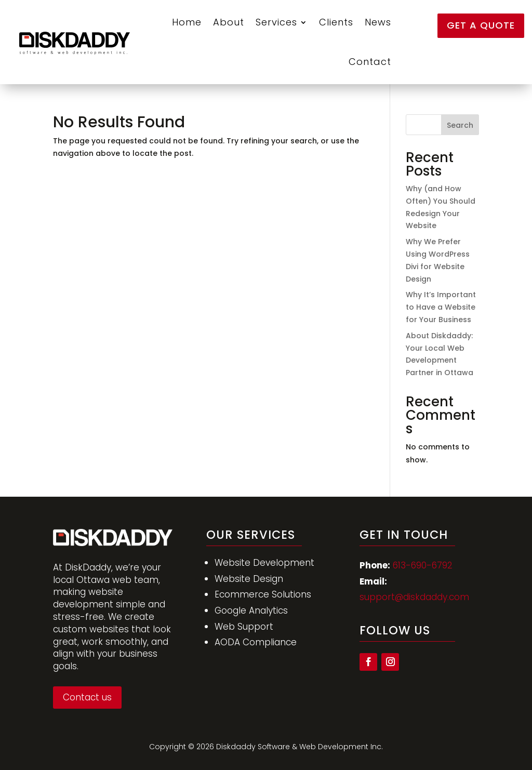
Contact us (87, 697)
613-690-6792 (423, 565)
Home (187, 22)
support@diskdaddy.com (414, 597)
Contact (370, 62)
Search (460, 125)
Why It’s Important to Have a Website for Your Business (441, 307)
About (229, 22)
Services (276, 22)
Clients (336, 22)
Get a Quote (481, 25)
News (378, 22)
